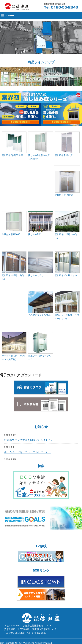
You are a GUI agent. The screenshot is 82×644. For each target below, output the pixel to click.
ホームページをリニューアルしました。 (28, 452)
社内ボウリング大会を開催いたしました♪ (28, 440)
